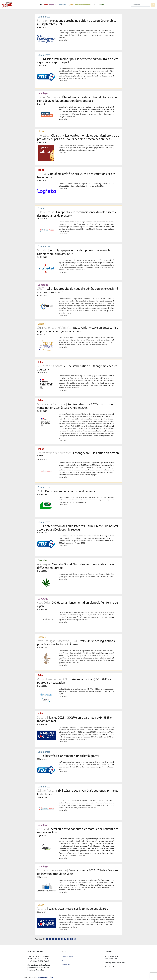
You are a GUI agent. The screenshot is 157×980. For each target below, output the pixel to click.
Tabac (45, 5)
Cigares (71, 5)
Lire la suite (63, 40)
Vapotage (53, 5)
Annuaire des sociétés (83, 5)
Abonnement (66, 964)
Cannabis (101, 5)
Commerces (62, 5)
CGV (63, 960)
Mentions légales (67, 956)
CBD (94, 5)
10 (75, 939)
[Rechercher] (141, 5)
